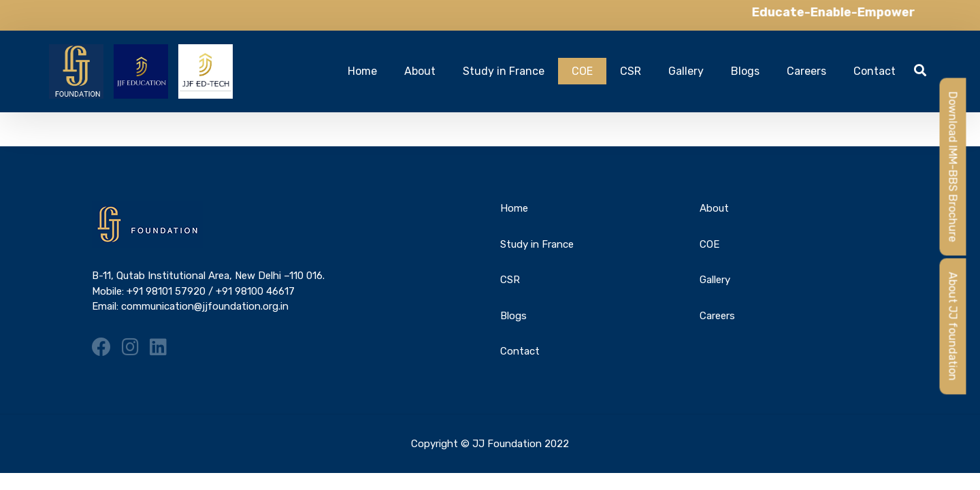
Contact (875, 71)
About (420, 71)
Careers (806, 71)
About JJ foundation (953, 327)
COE (582, 71)
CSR (631, 71)
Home (362, 71)
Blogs (745, 71)
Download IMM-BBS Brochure (953, 167)
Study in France (504, 71)
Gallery (686, 71)
